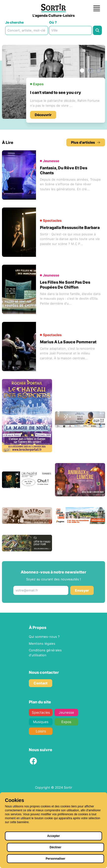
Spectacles (41, 786)
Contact (41, 757)
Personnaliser (55, 859)
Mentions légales (42, 717)
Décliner (55, 847)
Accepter (53, 836)
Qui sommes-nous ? (44, 711)
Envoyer (82, 664)
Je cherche (14, 22)
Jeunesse (66, 786)
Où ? (53, 22)
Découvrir (43, 152)
